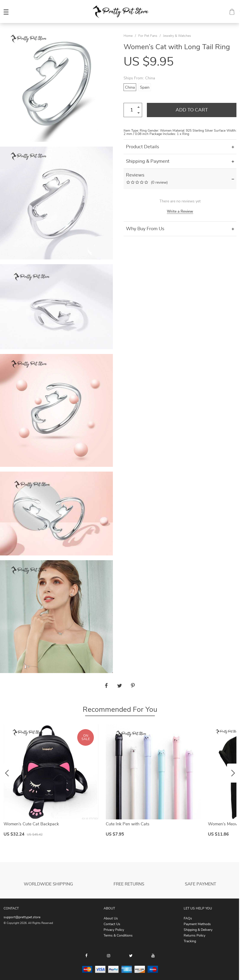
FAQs (188, 918)
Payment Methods (197, 924)
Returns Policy (194, 936)
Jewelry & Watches (177, 36)
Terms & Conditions (118, 936)
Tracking (190, 941)
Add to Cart (192, 110)
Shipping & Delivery (198, 930)
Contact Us (112, 924)
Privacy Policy (114, 930)
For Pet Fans (148, 36)
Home (128, 36)
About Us (111, 918)
